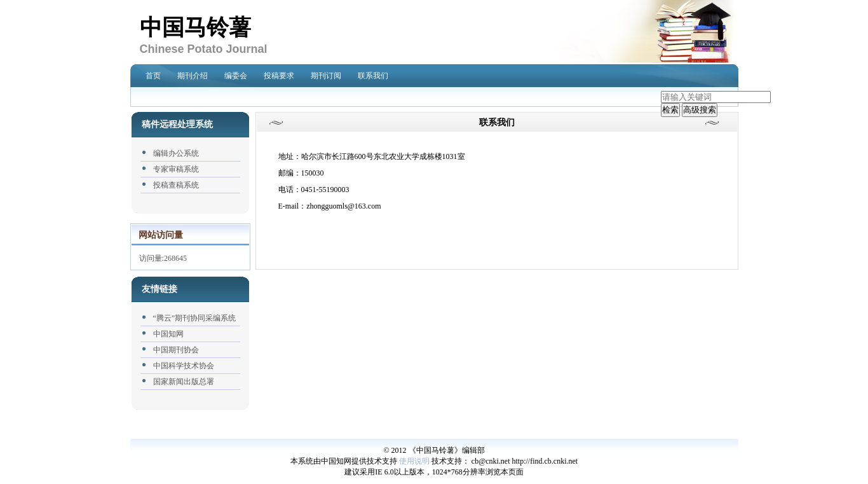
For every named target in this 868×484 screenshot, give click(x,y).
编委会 (236, 76)
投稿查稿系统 (176, 185)
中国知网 (168, 334)
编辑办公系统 (176, 153)
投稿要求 (279, 76)
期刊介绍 (193, 76)
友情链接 (159, 289)
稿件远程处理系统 (177, 124)
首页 (153, 76)
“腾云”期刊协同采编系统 (195, 318)
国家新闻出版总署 (184, 382)
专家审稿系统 (176, 169)
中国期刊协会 (176, 350)
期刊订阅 (326, 76)
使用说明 (414, 461)
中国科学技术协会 (184, 366)
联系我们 (373, 76)
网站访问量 (161, 235)
